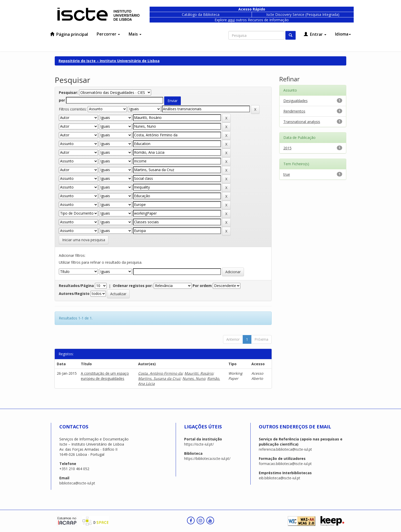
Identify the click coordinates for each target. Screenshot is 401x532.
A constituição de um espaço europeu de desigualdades (105, 376)
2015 (287, 148)
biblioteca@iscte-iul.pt (77, 483)
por (62, 100)
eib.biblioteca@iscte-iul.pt (280, 478)
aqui (231, 20)
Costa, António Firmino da (160, 373)
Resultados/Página (76, 286)
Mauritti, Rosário (199, 373)
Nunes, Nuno (194, 378)
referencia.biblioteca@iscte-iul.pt (285, 449)
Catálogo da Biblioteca (201, 14)
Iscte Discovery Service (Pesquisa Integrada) (303, 14)
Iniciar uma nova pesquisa (84, 240)
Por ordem (202, 286)
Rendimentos (294, 111)
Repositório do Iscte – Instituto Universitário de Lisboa (109, 61)
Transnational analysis (302, 122)
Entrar (315, 34)
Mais (135, 34)
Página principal (69, 34)
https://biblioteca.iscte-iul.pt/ (207, 458)
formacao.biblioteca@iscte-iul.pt (285, 464)
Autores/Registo (74, 293)
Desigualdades (296, 101)
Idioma (343, 34)
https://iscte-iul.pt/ (199, 444)
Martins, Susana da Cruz (159, 378)
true (287, 174)
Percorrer (108, 34)
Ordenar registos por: (133, 286)
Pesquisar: (68, 92)
